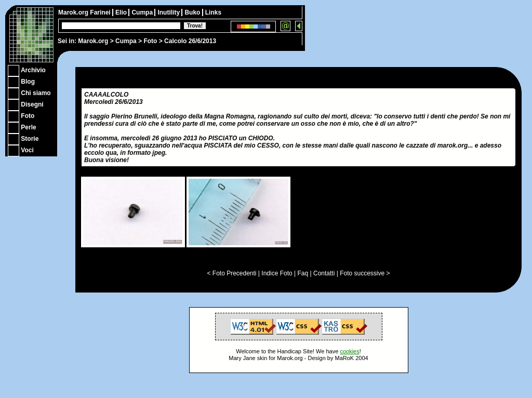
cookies (349, 351)
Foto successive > (365, 273)
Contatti (324, 273)
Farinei (101, 12)
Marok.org (93, 41)
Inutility (169, 12)
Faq (303, 273)
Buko (193, 12)
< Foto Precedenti (231, 273)
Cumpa (126, 41)
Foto (150, 41)
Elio (122, 12)
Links (213, 12)
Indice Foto (277, 273)
